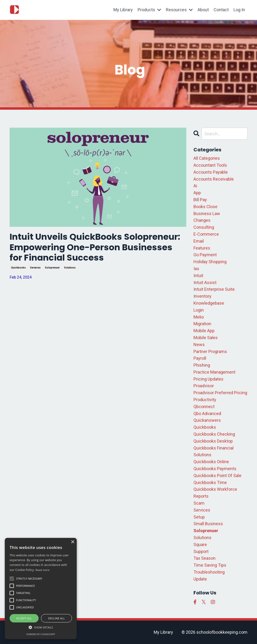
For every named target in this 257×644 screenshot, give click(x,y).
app (197, 193)
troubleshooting (209, 572)
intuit (198, 276)
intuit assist (205, 282)
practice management (214, 372)
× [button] (73, 542)
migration (202, 324)
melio (199, 317)
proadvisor (204, 386)
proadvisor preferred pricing (220, 393)
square (200, 544)
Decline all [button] (57, 618)
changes (202, 220)
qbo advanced (207, 413)
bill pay (200, 200)
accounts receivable (214, 179)
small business (208, 524)
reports (201, 496)
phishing (202, 365)
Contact (221, 10)
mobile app (204, 331)
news (199, 345)
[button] (41, 627)
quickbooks (18, 268)
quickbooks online (211, 462)
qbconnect (204, 407)
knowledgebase (209, 303)
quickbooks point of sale (217, 476)
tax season (204, 558)
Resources (179, 10)
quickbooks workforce (215, 489)
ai (195, 186)
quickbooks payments (215, 469)
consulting (204, 227)
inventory (202, 296)
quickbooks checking (214, 434)
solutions (70, 268)
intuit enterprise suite (214, 289)
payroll (200, 358)
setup (199, 517)
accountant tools (210, 165)
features (202, 248)
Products (149, 10)
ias (196, 269)
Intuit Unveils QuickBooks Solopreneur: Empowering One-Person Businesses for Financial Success (95, 247)
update (200, 579)
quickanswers (207, 420)
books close (205, 207)
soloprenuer (52, 268)
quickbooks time (210, 482)
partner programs (210, 351)
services (35, 268)
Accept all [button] (24, 618)
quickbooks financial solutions (213, 451)
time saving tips (210, 565)
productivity (205, 400)
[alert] (41, 589)
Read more (43, 570)
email (199, 241)
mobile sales (206, 338)
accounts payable (211, 172)
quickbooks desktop (213, 441)
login (199, 310)
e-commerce (206, 234)
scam (199, 503)
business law (207, 214)
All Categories (207, 158)
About (203, 10)
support (201, 551)
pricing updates (208, 379)
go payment (205, 255)
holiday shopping (210, 262)
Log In (239, 10)
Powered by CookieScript (41, 634)
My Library (123, 10)
